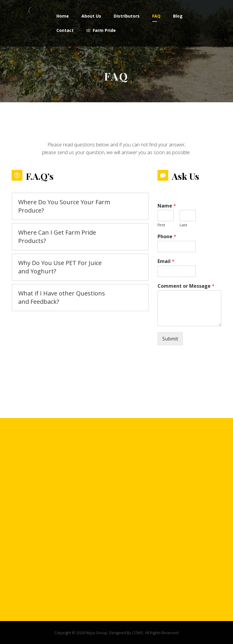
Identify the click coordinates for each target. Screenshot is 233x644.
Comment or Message (186, 286)
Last (183, 225)
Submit (170, 339)
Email (166, 261)
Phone (167, 237)
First (161, 225)
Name (167, 206)
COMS (138, 633)
